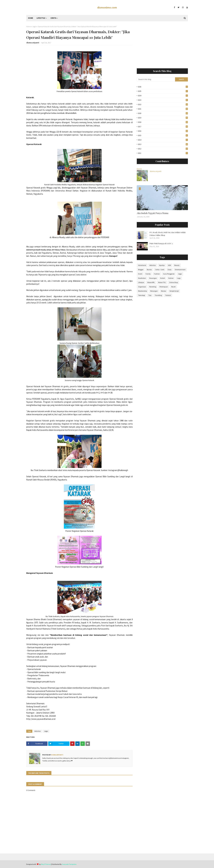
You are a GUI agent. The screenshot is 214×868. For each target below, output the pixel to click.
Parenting (153, 287)
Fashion (157, 274)
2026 (163, 87)
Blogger (141, 270)
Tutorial (168, 295)
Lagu (179, 278)
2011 (163, 153)
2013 (163, 144)
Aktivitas (38, 731)
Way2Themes (46, 864)
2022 (163, 105)
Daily (170, 270)
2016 (163, 131)
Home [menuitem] (31, 18)
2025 (163, 91)
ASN (169, 265)
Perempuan (164, 287)
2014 (163, 140)
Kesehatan (142, 278)
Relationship (143, 291)
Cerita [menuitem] (53, 18)
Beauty (177, 265)
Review (164, 291)
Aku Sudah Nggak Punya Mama (153, 213)
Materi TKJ (162, 282)
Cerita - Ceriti (160, 270)
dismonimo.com (107, 7)
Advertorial (142, 265)
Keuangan (153, 278)
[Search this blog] (156, 79)
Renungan (154, 291)
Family (148, 274)
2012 (163, 149)
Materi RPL (151, 282)
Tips (150, 295)
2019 (163, 118)
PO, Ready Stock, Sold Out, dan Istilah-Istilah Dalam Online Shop (168, 234)
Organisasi (142, 287)
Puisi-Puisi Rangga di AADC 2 (161, 243)
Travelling (158, 295)
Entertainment (180, 270)
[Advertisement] (162, 45)
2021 (163, 109)
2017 (163, 127)
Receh (173, 287)
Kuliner (171, 278)
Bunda (149, 270)
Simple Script (174, 291)
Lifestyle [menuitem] (41, 18)
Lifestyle (141, 282)
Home (28, 26)
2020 (163, 113)
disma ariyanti (33, 43)
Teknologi (142, 295)
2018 (163, 122)
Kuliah (163, 278)
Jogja (34, 26)
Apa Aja (162, 265)
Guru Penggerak (169, 274)
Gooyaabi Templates (69, 864)
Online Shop (174, 282)
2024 (163, 96)
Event (140, 274)
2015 (163, 135)
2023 (163, 100)
